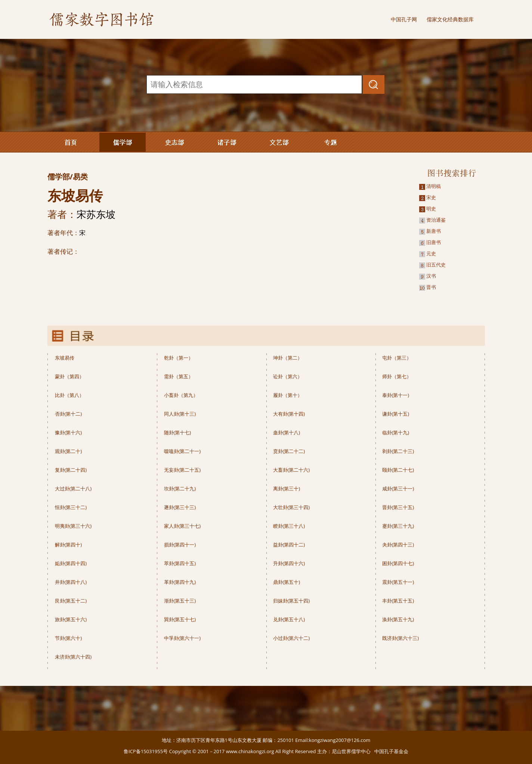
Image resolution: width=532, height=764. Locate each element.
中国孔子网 (404, 19)
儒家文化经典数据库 (450, 19)
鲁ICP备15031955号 (146, 751)
